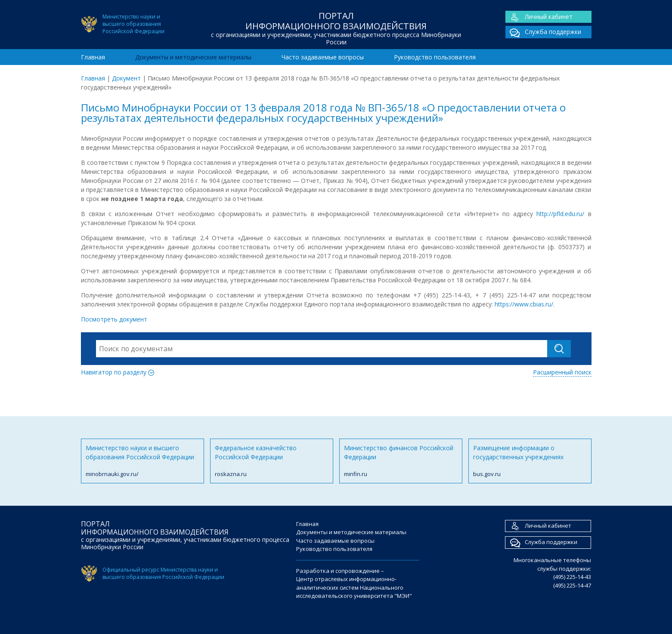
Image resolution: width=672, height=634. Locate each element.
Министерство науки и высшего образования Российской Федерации (142, 461)
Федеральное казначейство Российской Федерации (272, 461)
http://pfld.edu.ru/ (560, 214)
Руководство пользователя (435, 57)
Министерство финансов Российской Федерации (401, 461)
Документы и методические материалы (193, 57)
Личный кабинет (539, 17)
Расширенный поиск (562, 372)
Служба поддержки (543, 32)
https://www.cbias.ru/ (523, 304)
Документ (126, 78)
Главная (93, 57)
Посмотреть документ (114, 319)
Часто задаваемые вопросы (323, 57)
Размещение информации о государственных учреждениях (530, 461)
